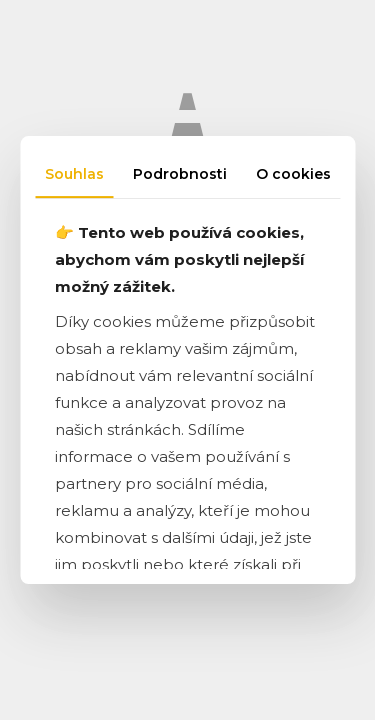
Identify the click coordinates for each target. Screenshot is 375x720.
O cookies (293, 174)
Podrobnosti (180, 174)
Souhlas (74, 174)
